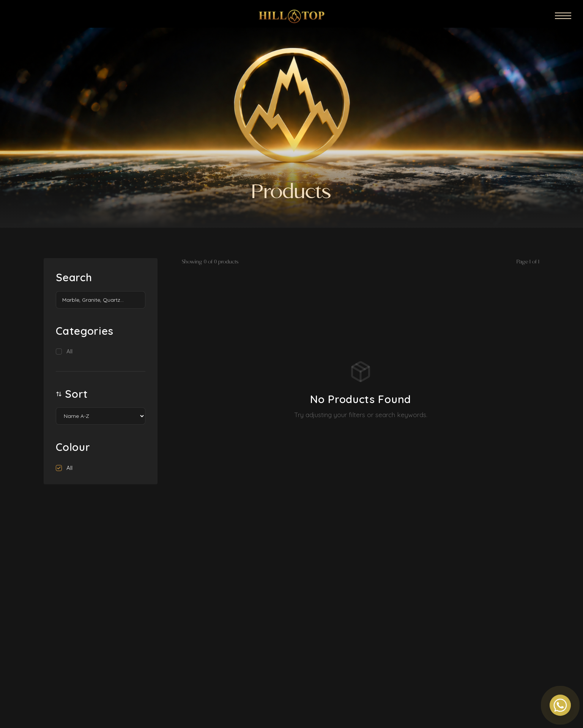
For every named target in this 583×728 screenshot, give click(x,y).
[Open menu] (563, 14)
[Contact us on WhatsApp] (560, 705)
